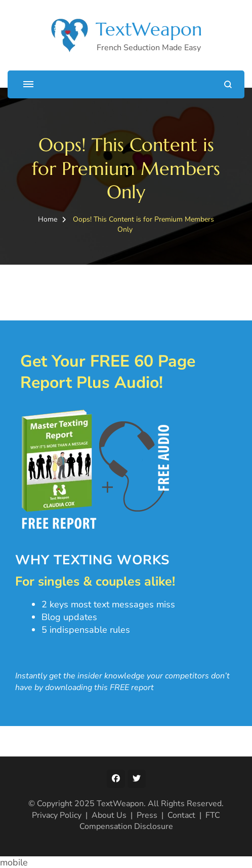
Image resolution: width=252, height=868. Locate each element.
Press (147, 815)
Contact (181, 815)
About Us (109, 815)
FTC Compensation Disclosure (150, 821)
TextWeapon (149, 29)
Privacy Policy (57, 815)
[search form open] (228, 84)
